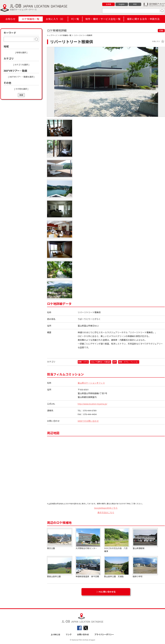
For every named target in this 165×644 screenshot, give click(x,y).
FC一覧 (75, 19)
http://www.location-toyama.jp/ (93, 404)
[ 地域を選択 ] (21, 52)
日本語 (108, 4)
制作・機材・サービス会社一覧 (103, 19)
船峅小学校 (145, 567)
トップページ (52, 35)
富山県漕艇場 (145, 539)
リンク (69, 634)
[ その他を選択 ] (21, 89)
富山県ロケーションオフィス (91, 383)
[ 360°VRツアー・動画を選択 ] (21, 77)
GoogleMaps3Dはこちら (106, 508)
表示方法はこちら (106, 513)
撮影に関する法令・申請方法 (143, 19)
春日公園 (60, 539)
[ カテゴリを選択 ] (21, 65)
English (122, 4)
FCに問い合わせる (107, 592)
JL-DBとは (56, 634)
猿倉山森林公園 (60, 567)
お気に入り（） (55, 19)
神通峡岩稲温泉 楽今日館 (88, 567)
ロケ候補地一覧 (31, 19)
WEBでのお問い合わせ (88, 421)
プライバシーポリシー (104, 634)
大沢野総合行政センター (88, 539)
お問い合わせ (83, 634)
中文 (135, 4)
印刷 (161, 31)
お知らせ (10, 19)
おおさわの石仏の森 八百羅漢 (117, 540)
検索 (21, 95)
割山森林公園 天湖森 (117, 567)
